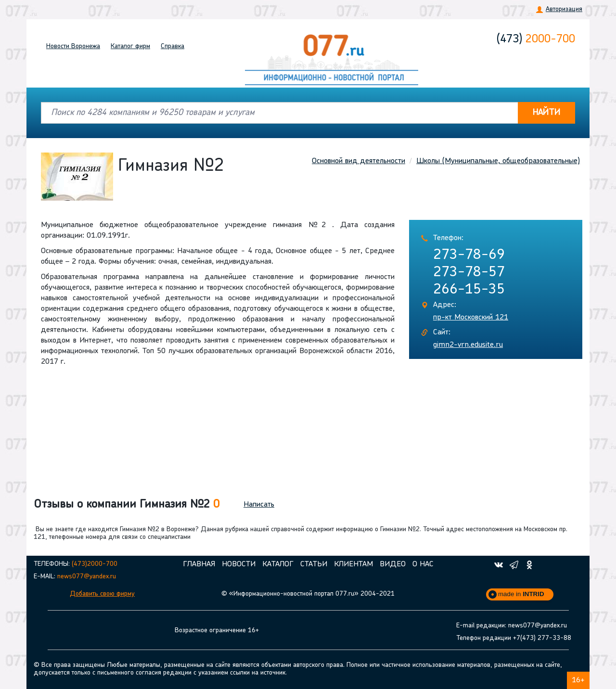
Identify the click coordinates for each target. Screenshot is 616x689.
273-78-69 (469, 255)
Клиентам (353, 564)
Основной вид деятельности (359, 161)
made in (521, 594)
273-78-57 (469, 273)
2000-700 (536, 39)
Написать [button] (259, 505)
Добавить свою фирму (102, 594)
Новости (73, 46)
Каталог (130, 46)
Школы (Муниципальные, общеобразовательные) (498, 161)
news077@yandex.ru (87, 577)
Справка (173, 46)
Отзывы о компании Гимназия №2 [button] (127, 505)
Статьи (314, 564)
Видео (393, 564)
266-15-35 (469, 290)
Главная (199, 564)
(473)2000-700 (95, 564)
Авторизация (564, 9)
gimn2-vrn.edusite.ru (468, 345)
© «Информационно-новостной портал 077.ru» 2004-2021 (308, 594)
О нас (423, 564)
